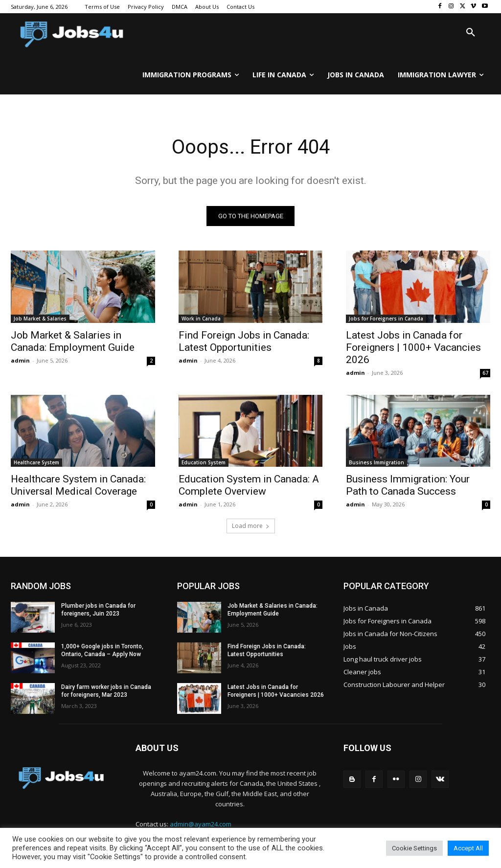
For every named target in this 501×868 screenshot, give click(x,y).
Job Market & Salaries (40, 318)
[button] (471, 33)
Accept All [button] (468, 848)
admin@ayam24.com (201, 824)
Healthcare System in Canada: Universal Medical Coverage (78, 485)
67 (485, 372)
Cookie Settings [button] (414, 848)
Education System (204, 462)
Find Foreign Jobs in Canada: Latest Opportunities (244, 341)
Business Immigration (376, 462)
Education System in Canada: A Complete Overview (249, 485)
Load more (251, 526)
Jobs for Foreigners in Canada (386, 318)
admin (20, 360)
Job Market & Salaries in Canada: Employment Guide (73, 341)
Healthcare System (36, 462)
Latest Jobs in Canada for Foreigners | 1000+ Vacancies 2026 (413, 347)
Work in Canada (201, 318)
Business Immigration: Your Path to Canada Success (408, 485)
